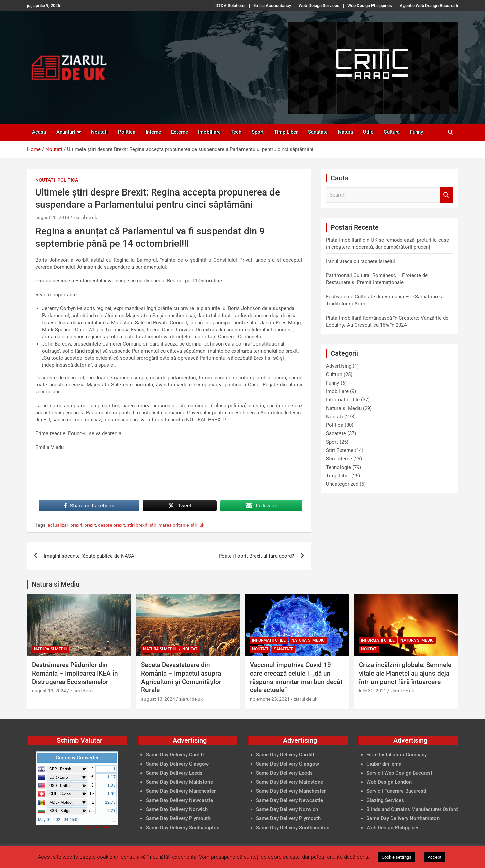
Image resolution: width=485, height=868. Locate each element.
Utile (368, 132)
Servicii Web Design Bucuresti (400, 773)
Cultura (392, 132)
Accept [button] (434, 857)
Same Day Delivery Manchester (181, 791)
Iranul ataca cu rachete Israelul (361, 261)
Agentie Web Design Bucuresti (429, 6)
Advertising (339, 366)
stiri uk (198, 525)
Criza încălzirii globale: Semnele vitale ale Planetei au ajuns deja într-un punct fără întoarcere (405, 673)
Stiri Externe (340, 450)
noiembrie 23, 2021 (270, 699)
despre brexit (111, 525)
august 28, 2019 (52, 217)
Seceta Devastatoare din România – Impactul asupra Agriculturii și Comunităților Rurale (181, 677)
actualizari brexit (65, 525)
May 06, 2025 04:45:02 (59, 820)
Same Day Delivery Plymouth (178, 818)
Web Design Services (319, 6)
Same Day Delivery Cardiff (175, 755)
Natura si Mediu (344, 408)
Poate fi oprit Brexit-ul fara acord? (256, 556)
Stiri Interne (339, 459)
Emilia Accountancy (272, 6)
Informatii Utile (343, 400)
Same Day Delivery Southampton (183, 828)
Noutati (99, 132)
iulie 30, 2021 (373, 691)
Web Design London (389, 782)
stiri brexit (137, 525)
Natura (345, 132)
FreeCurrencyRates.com (100, 827)
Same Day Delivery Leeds (174, 773)
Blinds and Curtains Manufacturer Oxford (412, 809)
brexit (90, 525)
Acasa (39, 132)
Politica (127, 132)
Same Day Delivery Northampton (403, 818)
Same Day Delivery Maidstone (179, 782)
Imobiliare (209, 132)
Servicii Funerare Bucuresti (396, 791)
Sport (258, 132)
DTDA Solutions (230, 6)
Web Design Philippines (370, 6)
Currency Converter (77, 758)
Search (446, 195)
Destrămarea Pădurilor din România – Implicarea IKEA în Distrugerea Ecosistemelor (75, 673)
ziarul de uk (85, 217)
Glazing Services (385, 800)
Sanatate (318, 132)
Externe (180, 132)
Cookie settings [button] (396, 857)
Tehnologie (338, 467)
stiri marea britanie (169, 525)
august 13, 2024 (49, 691)
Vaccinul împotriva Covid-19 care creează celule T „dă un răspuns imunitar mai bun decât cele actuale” (296, 677)
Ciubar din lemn (384, 764)
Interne (153, 132)
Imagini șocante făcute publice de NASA (89, 556)
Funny (416, 132)
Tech (236, 132)
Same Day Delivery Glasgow (177, 764)
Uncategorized (342, 484)
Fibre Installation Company (397, 755)
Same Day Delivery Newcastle (179, 800)
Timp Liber (286, 132)
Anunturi (66, 132)
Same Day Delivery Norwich (177, 809)
